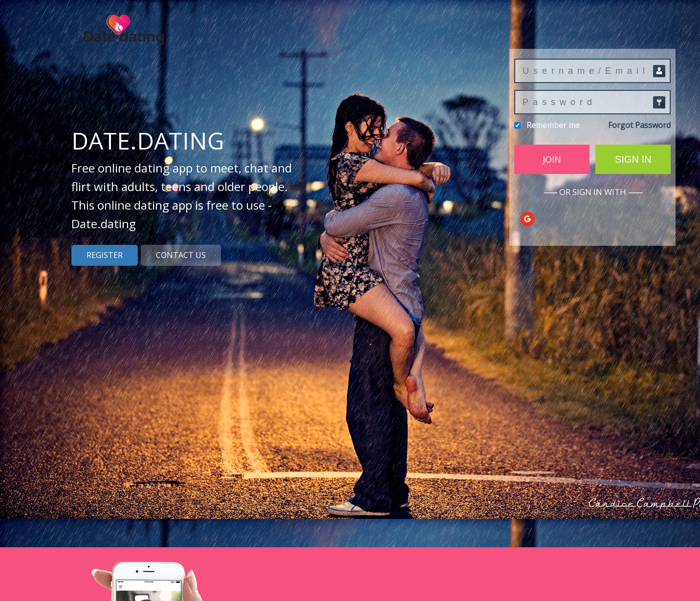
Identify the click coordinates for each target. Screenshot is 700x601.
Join (552, 159)
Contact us (181, 255)
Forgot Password (639, 125)
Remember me (553, 125)
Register (105, 255)
